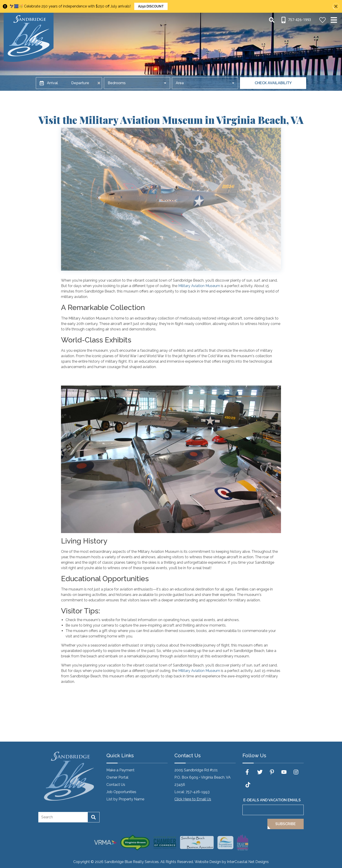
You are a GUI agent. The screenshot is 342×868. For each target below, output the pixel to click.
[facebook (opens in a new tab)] (248, 772)
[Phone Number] (296, 20)
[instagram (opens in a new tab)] (296, 772)
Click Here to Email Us (193, 799)
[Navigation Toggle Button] (334, 20)
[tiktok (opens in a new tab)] (248, 785)
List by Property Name (125, 799)
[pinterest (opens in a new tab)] (272, 772)
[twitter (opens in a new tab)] (260, 772)
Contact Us (116, 785)
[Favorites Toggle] (322, 20)
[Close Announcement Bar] (336, 6)
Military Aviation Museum (199, 286)
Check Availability (273, 83)
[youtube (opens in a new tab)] (284, 772)
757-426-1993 (198, 792)
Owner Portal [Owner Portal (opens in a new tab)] (117, 777)
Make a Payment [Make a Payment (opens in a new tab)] (120, 770)
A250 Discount (151, 6)
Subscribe (286, 824)
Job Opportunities (121, 792)
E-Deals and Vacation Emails (272, 800)
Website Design (208, 862)
